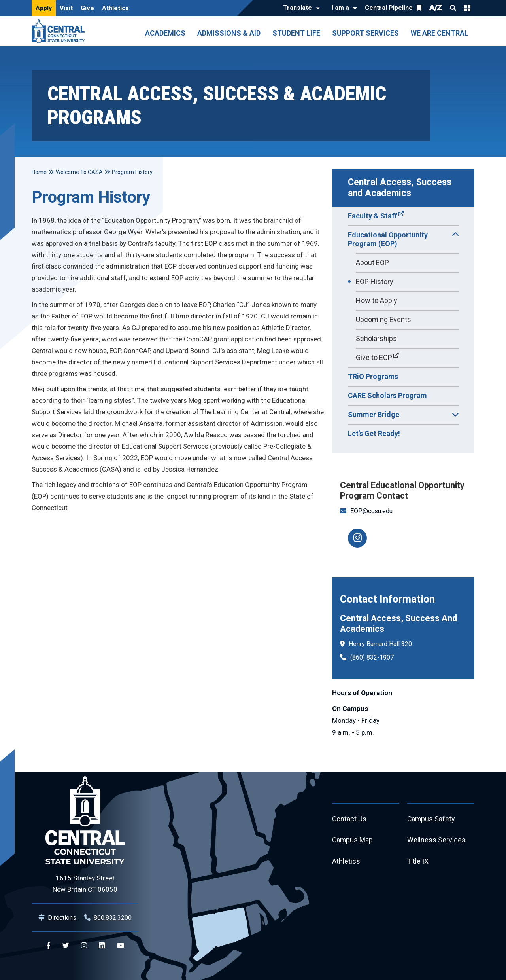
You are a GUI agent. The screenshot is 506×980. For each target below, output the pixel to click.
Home (39, 172)
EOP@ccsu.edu (371, 511)
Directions (62, 918)
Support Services (365, 33)
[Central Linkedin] (102, 946)
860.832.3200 (113, 918)
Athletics (115, 8)
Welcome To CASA (79, 172)
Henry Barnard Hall (374, 644)
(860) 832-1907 (372, 657)
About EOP (372, 263)
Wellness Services (436, 841)
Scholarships (376, 338)
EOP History (375, 281)
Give (87, 8)
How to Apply (377, 300)
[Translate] (299, 8)
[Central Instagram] (84, 946)
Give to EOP (374, 357)
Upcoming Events (383, 319)
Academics (165, 33)
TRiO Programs (373, 376)
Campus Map (353, 841)
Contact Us (349, 819)
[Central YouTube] (120, 946)
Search (453, 8)
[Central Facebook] (48, 946)
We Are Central (440, 33)
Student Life (296, 33)
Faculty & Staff (373, 216)
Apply (44, 8)
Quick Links (467, 8)
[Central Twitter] (66, 946)
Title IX (418, 862)
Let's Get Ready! (374, 433)
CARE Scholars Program (387, 395)
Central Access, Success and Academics (401, 188)
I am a (340, 8)
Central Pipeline (389, 8)
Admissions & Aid (229, 33)
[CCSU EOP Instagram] (357, 538)
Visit (66, 8)
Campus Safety (431, 819)
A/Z (436, 8)
